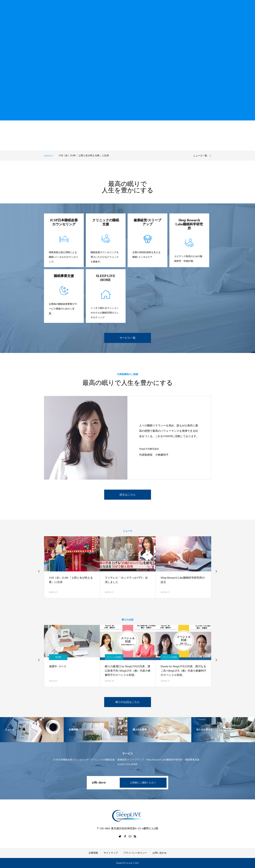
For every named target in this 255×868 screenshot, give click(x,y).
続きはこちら (128, 495)
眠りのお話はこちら (128, 702)
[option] (115, 156)
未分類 (58, 657)
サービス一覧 (128, 338)
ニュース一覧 (200, 156)
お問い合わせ (160, 853)
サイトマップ (111, 853)
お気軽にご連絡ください (143, 783)
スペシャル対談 (114, 657)
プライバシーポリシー (135, 853)
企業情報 (93, 853)
